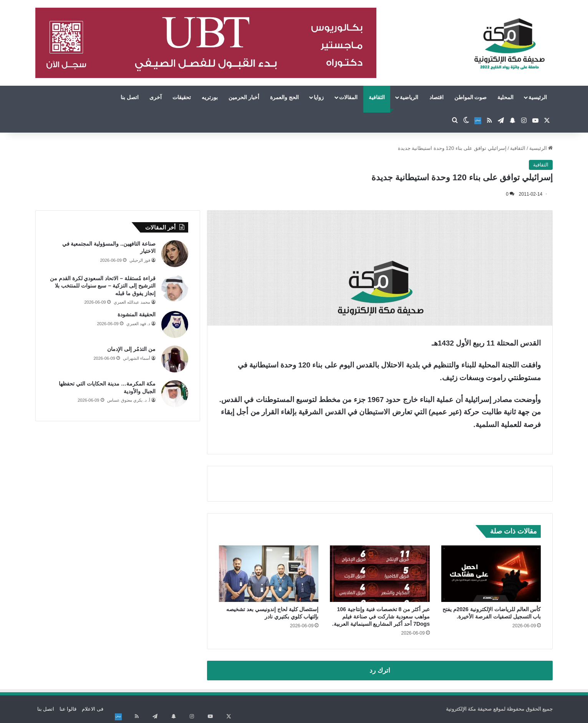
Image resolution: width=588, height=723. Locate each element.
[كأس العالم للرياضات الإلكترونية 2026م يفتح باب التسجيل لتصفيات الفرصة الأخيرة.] (491, 573)
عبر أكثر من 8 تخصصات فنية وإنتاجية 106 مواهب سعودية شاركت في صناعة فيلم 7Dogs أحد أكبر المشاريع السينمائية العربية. (381, 617)
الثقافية (377, 97)
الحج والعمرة (284, 97)
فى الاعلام (93, 709)
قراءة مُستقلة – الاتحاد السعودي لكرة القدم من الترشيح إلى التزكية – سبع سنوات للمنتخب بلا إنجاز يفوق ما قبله (103, 286)
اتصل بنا (130, 97)
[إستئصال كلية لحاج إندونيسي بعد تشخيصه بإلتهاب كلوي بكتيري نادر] (269, 573)
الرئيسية (538, 97)
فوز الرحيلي (140, 260)
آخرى (156, 97)
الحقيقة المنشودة (137, 314)
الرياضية (409, 97)
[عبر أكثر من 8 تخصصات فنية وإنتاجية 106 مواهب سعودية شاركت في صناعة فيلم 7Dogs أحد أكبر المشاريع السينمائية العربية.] (380, 573)
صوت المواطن (471, 97)
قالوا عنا (68, 709)
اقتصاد (436, 97)
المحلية (505, 97)
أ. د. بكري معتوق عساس (129, 400)
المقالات (348, 97)
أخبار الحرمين (244, 97)
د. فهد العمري (138, 324)
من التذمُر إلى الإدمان (131, 349)
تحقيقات (182, 97)
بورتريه (210, 97)
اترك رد (380, 671)
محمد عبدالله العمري (132, 302)
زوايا (319, 97)
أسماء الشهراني (137, 358)
